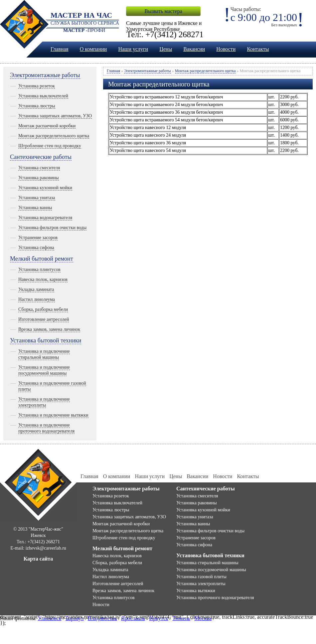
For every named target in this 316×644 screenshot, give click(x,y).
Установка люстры (37, 106)
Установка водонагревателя (45, 218)
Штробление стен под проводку (50, 146)
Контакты (258, 49)
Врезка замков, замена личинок (49, 329)
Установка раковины (39, 178)
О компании (93, 49)
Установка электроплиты (201, 584)
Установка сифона (36, 248)
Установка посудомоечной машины (211, 570)
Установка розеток (37, 86)
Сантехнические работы (41, 157)
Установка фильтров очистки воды (52, 228)
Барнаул (75, 618)
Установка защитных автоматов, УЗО (55, 116)
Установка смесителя (39, 168)
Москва (203, 618)
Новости (226, 49)
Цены (166, 49)
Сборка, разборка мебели (43, 309)
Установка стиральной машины (207, 563)
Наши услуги (133, 49)
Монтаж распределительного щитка (54, 136)
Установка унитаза (37, 198)
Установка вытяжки (196, 591)
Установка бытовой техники (46, 340)
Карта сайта (38, 559)
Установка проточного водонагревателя (215, 598)
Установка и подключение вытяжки (53, 415)
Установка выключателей (43, 96)
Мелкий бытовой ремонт (42, 259)
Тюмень (181, 618)
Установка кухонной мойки (45, 188)
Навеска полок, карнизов (43, 279)
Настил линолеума (37, 299)
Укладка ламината (36, 289)
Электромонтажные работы (45, 75)
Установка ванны (35, 208)
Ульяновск (49, 618)
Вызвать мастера (163, 11)
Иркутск (159, 618)
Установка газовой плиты (201, 577)
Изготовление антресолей (44, 319)
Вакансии (194, 49)
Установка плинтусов (39, 269)
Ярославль (133, 618)
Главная (60, 49)
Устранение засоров (38, 238)
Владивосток (102, 618)
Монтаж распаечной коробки (47, 126)
